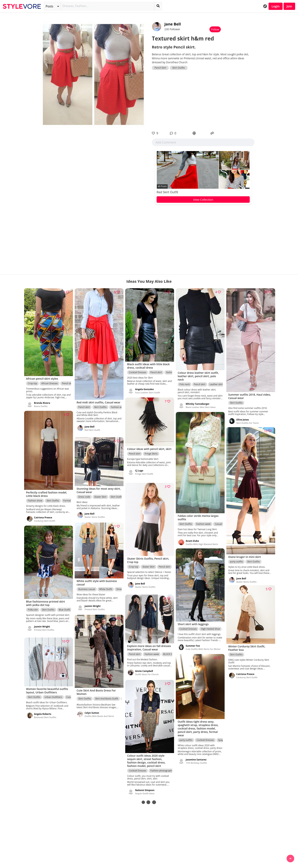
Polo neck (185, 382)
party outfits (236, 558)
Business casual (87, 588)
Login (276, 6)
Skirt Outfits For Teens (247, 420)
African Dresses (50, 381)
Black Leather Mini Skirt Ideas (201, 405)
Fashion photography (162, 769)
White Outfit (106, 588)
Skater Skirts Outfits (246, 578)
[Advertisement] (203, 101)
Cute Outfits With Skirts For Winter (203, 647)
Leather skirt (216, 382)
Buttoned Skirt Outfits (45, 716)
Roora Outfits (41, 404)
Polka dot (33, 608)
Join (289, 6)
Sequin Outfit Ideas (145, 792)
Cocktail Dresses (138, 370)
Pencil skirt (68, 381)
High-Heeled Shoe (210, 627)
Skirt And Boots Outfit (107, 697)
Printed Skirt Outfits (95, 608)
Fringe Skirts (151, 456)
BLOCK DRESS (171, 653)
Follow (215, 29)
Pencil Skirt (160, 68)
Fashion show (35, 499)
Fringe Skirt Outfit (144, 476)
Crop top (32, 381)
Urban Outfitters (53, 696)
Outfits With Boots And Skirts (99, 714)
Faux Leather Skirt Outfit (148, 391)
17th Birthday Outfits (196, 761)
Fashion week (118, 407)
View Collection (203, 200)
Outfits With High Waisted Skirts (202, 541)
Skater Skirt (100, 495)
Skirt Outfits (179, 68)
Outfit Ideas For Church (147, 673)
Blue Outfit (64, 608)
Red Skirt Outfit (167, 192)
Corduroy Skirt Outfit (45, 519)
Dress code (84, 495)
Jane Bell (173, 24)
